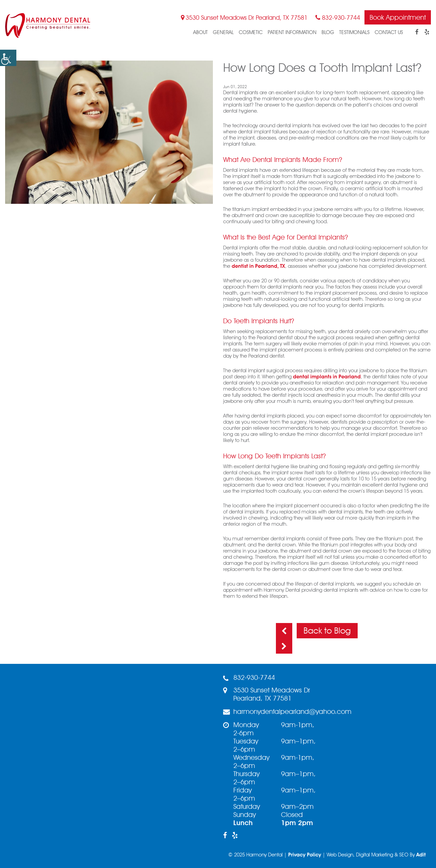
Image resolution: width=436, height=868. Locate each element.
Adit (421, 855)
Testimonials (354, 32)
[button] (8, 58)
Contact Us (389, 32)
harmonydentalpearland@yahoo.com (287, 711)
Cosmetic (251, 32)
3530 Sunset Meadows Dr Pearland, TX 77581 (244, 18)
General (223, 32)
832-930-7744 (338, 18)
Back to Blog (327, 630)
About (200, 32)
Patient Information (292, 32)
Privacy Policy (305, 855)
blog (328, 32)
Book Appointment (398, 17)
